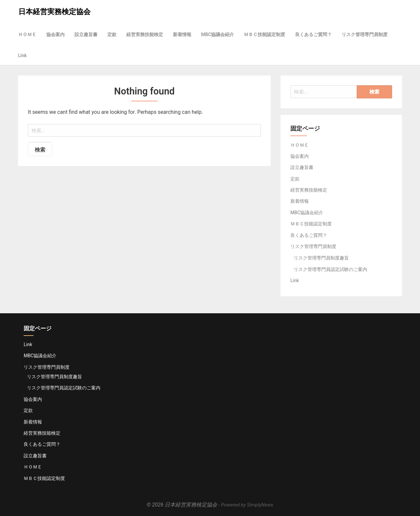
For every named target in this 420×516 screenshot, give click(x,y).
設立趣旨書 (86, 34)
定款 (112, 34)
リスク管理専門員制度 (365, 34)
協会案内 (55, 34)
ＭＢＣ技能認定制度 (264, 34)
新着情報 (182, 34)
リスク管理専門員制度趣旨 (321, 258)
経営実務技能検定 (145, 34)
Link (22, 55)
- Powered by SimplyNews (246, 505)
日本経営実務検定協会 (54, 12)
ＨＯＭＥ (27, 34)
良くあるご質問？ (313, 34)
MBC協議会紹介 (218, 34)
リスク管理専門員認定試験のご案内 (330, 269)
